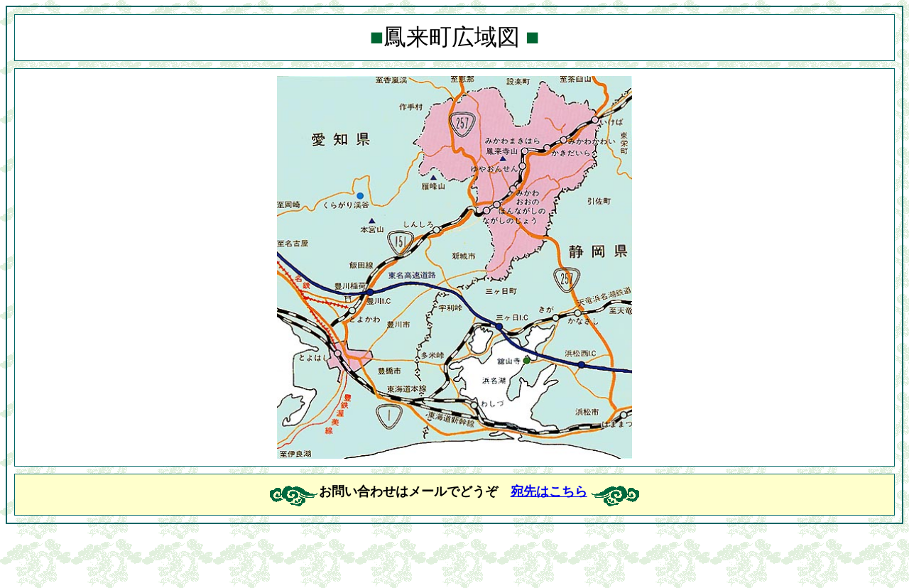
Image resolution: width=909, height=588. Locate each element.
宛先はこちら (549, 491)
